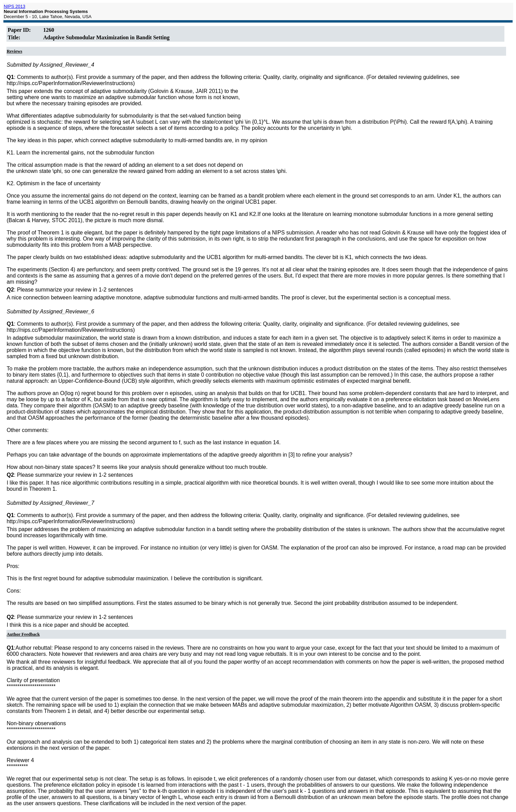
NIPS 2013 (15, 6)
